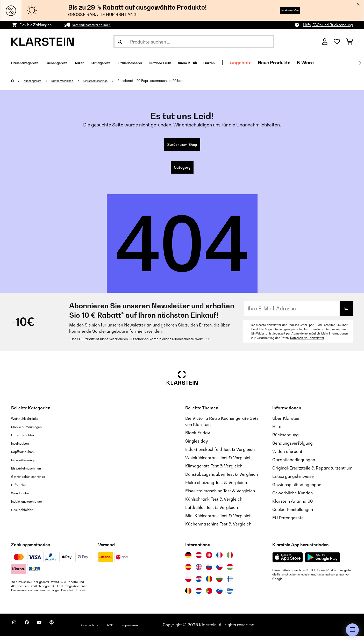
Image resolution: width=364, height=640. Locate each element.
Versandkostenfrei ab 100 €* (96, 25)
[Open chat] (352, 630)
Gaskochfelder (26, 514)
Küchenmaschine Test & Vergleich (218, 528)
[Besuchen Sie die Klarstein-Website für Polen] (188, 583)
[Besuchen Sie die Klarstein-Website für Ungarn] (230, 571)
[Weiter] (360, 63)
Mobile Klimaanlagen (32, 431)
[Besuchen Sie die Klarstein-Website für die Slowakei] (209, 571)
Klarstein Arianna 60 (292, 505)
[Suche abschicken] (120, 42)
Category (182, 170)
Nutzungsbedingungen (288, 583)
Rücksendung (286, 439)
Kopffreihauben (26, 456)
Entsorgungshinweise (293, 480)
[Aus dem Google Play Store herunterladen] (323, 561)
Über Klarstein (286, 422)
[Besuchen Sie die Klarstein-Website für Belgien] (188, 595)
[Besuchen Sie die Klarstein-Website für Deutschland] (188, 559)
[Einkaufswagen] (350, 42)
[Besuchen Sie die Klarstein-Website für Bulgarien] (219, 583)
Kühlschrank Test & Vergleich (214, 503)
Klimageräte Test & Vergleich (214, 470)
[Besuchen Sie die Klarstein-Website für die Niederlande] (199, 595)
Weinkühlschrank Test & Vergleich (218, 462)
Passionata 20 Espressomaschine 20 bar (170, 81)
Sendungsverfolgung (292, 447)
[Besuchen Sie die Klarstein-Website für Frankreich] (219, 559)
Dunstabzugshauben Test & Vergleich (222, 478)
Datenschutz (108, 629)
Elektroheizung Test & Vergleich (216, 487)
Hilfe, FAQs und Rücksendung (328, 25)
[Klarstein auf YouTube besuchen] (49, 630)
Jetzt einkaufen (281, 10)
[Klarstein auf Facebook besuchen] (33, 630)
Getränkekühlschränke (33, 480)
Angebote (302, 63)
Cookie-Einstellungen (293, 514)
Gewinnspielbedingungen (297, 489)
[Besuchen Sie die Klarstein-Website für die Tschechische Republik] (219, 571)
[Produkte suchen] (194, 42)
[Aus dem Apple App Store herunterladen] (288, 561)
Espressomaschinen (111, 81)
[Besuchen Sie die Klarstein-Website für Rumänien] (209, 583)
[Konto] (325, 42)
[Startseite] (18, 81)
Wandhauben (24, 497)
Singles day (197, 445)
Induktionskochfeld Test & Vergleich (220, 453)
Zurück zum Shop (182, 146)
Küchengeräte (36, 81)
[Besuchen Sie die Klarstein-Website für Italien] (230, 559)
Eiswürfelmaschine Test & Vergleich (220, 495)
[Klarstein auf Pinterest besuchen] (66, 630)
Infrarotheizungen (28, 464)
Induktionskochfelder (32, 505)
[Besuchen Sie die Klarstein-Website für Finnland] (230, 583)
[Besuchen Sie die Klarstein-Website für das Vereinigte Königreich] (199, 571)
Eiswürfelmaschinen (31, 472)
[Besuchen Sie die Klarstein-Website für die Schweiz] (209, 559)
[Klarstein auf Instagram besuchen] (16, 630)
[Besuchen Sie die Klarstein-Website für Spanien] (188, 571)
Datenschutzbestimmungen (297, 579)
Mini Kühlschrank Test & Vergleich (218, 520)
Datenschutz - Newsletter (307, 342)
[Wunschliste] (337, 42)
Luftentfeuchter (26, 439)
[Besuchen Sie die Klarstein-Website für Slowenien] (219, 595)
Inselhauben (23, 447)
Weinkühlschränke (29, 422)
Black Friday (198, 437)
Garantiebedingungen (294, 464)
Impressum (157, 629)
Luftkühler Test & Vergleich (212, 511)
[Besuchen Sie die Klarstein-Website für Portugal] (209, 595)
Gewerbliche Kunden (292, 497)
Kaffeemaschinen (71, 81)
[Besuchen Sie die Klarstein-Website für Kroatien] (199, 583)
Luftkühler (21, 489)
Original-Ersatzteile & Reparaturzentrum (312, 472)
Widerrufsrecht (287, 456)
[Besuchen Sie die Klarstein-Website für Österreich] (199, 559)
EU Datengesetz (288, 522)
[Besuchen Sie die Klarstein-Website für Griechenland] (230, 595)
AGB (133, 629)
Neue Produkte (335, 63)
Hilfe (277, 431)
